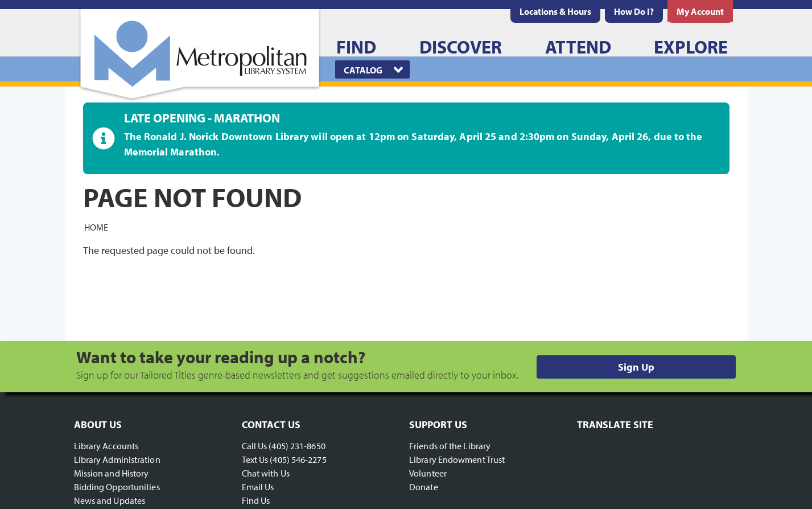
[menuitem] (555, 11)
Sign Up (636, 367)
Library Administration (117, 459)
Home (96, 227)
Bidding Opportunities (117, 487)
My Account (700, 11)
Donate (424, 487)
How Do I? (634, 11)
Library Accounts (106, 446)
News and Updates (110, 500)
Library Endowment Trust (457, 459)
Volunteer (428, 473)
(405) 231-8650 (297, 446)
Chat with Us (266, 473)
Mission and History (112, 473)
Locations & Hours (555, 11)
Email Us (258, 487)
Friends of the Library (450, 446)
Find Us (256, 500)
